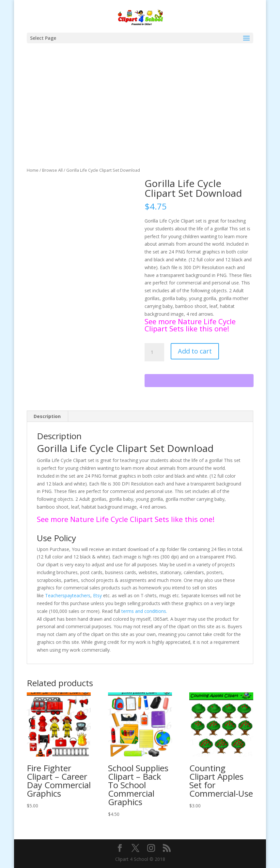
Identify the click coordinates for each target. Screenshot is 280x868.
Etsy (97, 595)
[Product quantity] (154, 352)
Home (33, 170)
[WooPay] (199, 381)
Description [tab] (47, 416)
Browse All (52, 170)
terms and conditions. (144, 611)
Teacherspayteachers (68, 595)
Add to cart (195, 351)
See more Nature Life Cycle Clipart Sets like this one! (190, 325)
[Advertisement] (140, 118)
